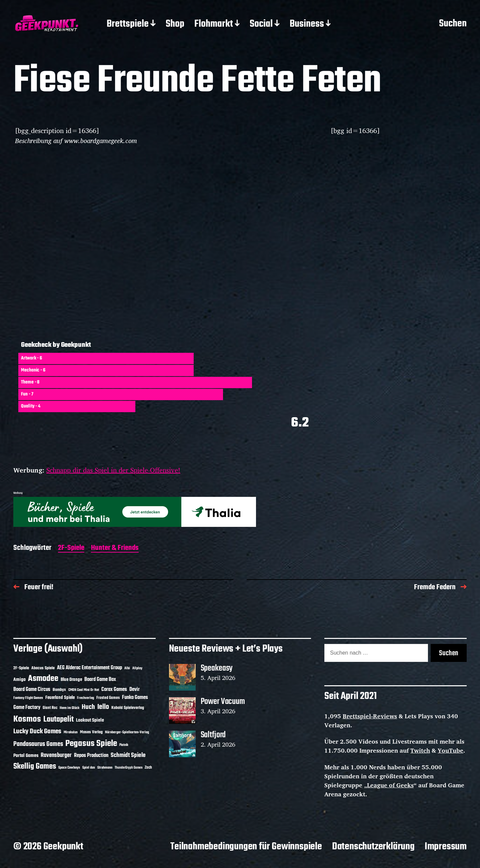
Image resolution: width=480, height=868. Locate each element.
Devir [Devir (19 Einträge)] (134, 690)
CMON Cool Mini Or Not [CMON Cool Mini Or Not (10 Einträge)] (84, 690)
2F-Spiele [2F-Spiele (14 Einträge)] (21, 668)
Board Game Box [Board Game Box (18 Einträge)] (100, 680)
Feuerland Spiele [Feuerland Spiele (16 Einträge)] (60, 698)
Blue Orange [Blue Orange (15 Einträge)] (71, 680)
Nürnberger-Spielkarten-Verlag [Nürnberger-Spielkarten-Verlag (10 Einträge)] (127, 732)
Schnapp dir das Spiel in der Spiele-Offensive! (113, 470)
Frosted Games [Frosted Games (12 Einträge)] (108, 698)
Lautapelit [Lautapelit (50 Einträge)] (58, 720)
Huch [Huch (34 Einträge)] (88, 707)
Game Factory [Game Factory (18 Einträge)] (27, 708)
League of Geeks (390, 785)
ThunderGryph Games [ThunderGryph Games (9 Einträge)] (128, 768)
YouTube (450, 750)
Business (307, 24)
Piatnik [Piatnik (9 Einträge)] (124, 745)
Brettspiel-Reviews (370, 716)
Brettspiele (128, 24)
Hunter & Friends (115, 548)
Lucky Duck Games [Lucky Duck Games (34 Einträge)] (37, 731)
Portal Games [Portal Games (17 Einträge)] (26, 756)
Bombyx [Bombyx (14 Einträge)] (59, 690)
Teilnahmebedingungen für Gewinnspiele (246, 847)
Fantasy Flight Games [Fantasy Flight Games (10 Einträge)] (28, 698)
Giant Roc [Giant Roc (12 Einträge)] (50, 708)
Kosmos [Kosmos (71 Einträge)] (27, 719)
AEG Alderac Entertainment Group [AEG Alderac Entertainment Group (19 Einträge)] (89, 668)
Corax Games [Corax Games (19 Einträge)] (114, 690)
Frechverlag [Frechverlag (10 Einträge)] (85, 698)
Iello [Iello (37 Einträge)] (103, 707)
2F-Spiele (71, 548)
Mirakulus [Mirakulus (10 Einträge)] (71, 732)
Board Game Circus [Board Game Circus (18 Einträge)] (32, 690)
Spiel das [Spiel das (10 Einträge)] (89, 768)
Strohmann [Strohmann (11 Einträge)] (105, 768)
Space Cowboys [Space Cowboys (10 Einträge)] (69, 768)
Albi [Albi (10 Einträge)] (127, 668)
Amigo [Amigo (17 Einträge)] (19, 680)
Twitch (420, 750)
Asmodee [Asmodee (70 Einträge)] (43, 679)
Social (261, 24)
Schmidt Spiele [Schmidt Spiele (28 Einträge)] (128, 755)
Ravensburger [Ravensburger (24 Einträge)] (56, 755)
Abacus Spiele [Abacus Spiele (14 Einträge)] (43, 668)
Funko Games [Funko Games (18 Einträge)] (135, 698)
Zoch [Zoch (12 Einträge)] (148, 768)
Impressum (446, 847)
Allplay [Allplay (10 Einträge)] (137, 668)
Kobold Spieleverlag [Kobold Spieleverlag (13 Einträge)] (128, 708)
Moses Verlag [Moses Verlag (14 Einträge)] (91, 732)
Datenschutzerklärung (373, 847)
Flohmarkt (214, 24)
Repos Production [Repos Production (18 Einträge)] (91, 756)
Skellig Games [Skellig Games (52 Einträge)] (35, 766)
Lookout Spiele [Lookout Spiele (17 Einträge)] (90, 720)
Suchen (453, 24)
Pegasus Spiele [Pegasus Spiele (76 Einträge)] (91, 744)
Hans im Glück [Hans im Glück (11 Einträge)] (69, 708)
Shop (175, 24)
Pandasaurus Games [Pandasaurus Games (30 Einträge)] (38, 744)
